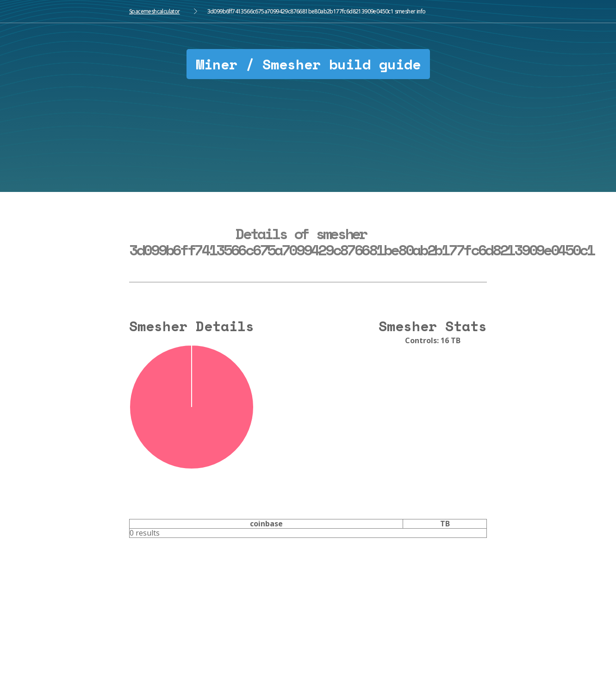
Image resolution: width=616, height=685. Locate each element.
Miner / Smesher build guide (308, 64)
